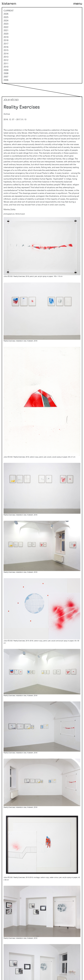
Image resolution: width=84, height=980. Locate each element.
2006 (6, 80)
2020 (6, 34)
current (9, 11)
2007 (6, 77)
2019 (6, 37)
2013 (6, 57)
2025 (6, 17)
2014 (6, 53)
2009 (6, 70)
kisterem (9, 4)
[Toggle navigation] (78, 4)
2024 (6, 20)
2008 (6, 73)
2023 (6, 24)
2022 (6, 27)
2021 (6, 30)
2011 (6, 63)
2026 (6, 14)
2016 (6, 47)
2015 (6, 50)
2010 (6, 67)
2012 (6, 60)
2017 (6, 44)
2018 (6, 40)
